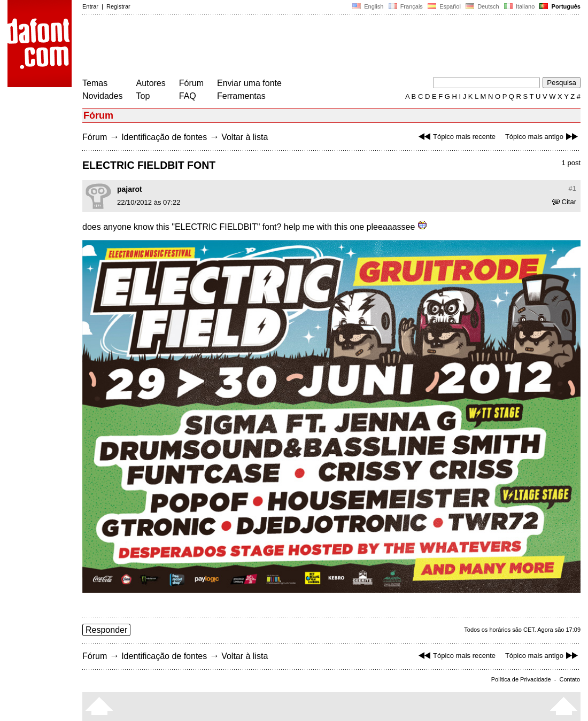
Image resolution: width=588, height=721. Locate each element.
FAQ (188, 96)
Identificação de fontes (164, 137)
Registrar (118, 6)
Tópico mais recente (456, 137)
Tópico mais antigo (543, 137)
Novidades (103, 96)
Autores (151, 83)
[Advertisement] (277, 47)
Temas (95, 83)
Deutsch (482, 6)
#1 (572, 188)
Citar (564, 202)
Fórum (191, 83)
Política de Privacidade (521, 679)
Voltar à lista (245, 137)
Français (405, 6)
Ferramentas (241, 96)
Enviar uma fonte (249, 83)
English (368, 6)
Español (444, 6)
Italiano (520, 6)
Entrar (90, 6)
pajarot (130, 189)
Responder (106, 630)
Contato (570, 679)
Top (143, 96)
